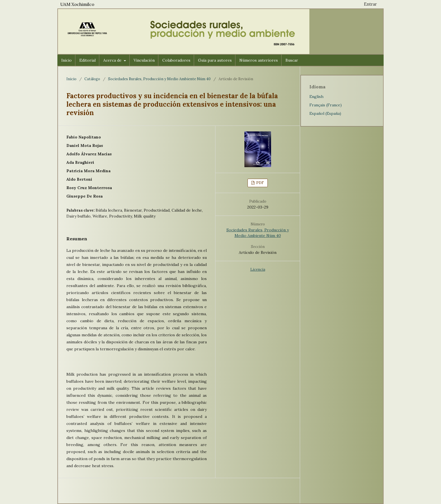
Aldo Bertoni (79, 179)
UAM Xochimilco (77, 4)
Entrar (370, 4)
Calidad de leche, (187, 210)
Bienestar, (134, 210)
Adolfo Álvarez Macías (89, 154)
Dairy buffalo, (79, 216)
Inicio (67, 60)
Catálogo (92, 79)
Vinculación (144, 60)
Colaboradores (176, 60)
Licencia (258, 269)
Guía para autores (215, 60)
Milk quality (145, 216)
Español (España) (325, 113)
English (316, 97)
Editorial (87, 60)
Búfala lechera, (110, 210)
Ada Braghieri (80, 162)
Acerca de (113, 60)
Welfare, (101, 216)
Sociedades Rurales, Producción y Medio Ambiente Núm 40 (159, 79)
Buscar (292, 60)
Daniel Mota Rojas (85, 145)
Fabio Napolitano (84, 137)
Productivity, (121, 216)
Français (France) (326, 105)
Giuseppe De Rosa (85, 196)
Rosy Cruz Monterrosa (89, 188)
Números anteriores (259, 60)
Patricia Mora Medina (88, 171)
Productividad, (158, 210)
